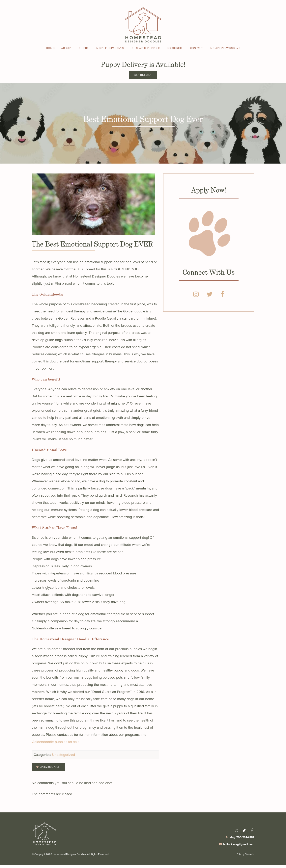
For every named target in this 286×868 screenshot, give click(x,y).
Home (50, 48)
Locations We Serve (225, 48)
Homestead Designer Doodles (69, 857)
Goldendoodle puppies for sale (56, 744)
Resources (175, 48)
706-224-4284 (245, 840)
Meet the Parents (110, 48)
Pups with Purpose (145, 48)
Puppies (83, 48)
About (66, 48)
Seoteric (250, 857)
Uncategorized (63, 757)
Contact (197, 48)
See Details (143, 77)
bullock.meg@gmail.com (239, 847)
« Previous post (50, 770)
